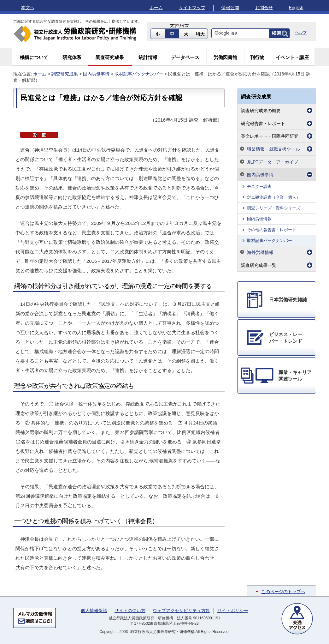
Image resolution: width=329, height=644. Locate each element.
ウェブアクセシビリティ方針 (181, 611)
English (296, 8)
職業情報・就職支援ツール (273, 149)
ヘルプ (301, 33)
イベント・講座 (292, 57)
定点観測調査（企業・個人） (274, 197)
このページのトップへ (283, 592)
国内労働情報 (259, 219)
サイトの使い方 (130, 611)
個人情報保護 (94, 611)
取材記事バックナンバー (139, 74)
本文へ (28, 8)
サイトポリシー (233, 611)
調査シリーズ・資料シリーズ (274, 208)
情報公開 (230, 8)
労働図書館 (225, 57)
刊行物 (257, 57)
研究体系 (72, 57)
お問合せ (264, 8)
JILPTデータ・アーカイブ (273, 162)
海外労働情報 (260, 252)
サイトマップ (192, 8)
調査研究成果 (110, 57)
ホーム (156, 8)
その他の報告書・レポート (272, 230)
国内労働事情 (96, 74)
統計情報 (148, 57)
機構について (34, 57)
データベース (185, 57)
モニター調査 (259, 187)
